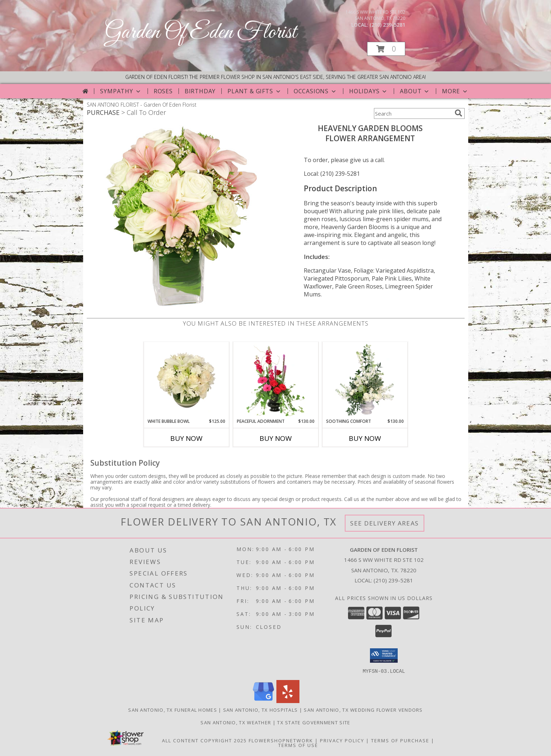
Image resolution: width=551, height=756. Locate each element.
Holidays (369, 91)
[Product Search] (413, 113)
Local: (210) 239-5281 (332, 174)
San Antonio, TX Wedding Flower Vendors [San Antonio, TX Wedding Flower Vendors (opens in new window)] (363, 710)
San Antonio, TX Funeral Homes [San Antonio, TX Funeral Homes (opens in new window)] (173, 710)
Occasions (315, 91)
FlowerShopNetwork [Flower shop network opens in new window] (281, 740)
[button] (386, 49)
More (455, 91)
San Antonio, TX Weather (236, 722)
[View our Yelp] (288, 701)
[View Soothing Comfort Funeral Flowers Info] (365, 380)
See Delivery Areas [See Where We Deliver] (385, 523)
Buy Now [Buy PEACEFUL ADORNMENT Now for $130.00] (276, 438)
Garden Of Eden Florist (201, 33)
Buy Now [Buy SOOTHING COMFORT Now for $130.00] (365, 438)
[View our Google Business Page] (263, 701)
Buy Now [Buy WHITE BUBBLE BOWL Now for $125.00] (186, 438)
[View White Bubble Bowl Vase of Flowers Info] (186, 380)
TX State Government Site (314, 722)
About (415, 91)
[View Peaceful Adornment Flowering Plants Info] (275, 380)
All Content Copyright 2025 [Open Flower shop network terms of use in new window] (204, 740)
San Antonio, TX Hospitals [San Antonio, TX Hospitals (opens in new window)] (261, 710)
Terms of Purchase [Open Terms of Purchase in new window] (400, 740)
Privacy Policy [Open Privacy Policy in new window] (342, 740)
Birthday (200, 91)
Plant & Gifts (254, 91)
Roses (163, 91)
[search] (459, 113)
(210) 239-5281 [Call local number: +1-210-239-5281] (387, 25)
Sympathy (121, 91)
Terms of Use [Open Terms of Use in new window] (298, 745)
